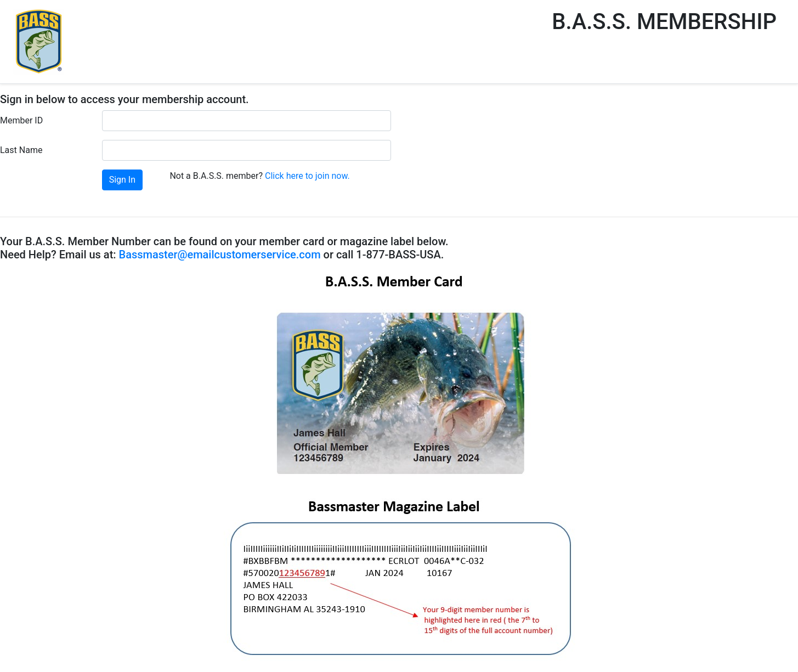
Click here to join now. (307, 176)
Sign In (122, 180)
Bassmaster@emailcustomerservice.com (220, 255)
